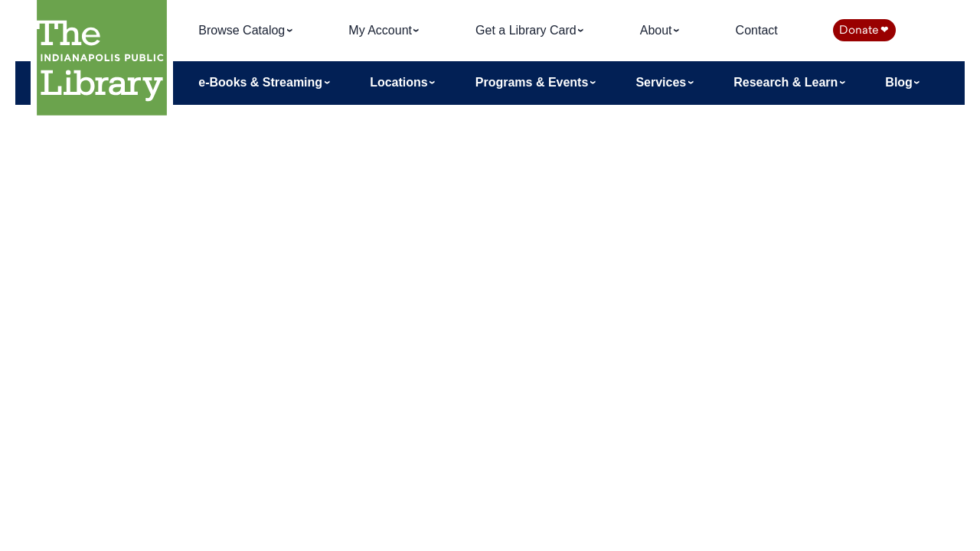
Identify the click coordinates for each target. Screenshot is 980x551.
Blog (900, 82)
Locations (400, 82)
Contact (757, 30)
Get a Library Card (528, 30)
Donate (864, 30)
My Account (382, 30)
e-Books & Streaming (262, 82)
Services (662, 82)
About (658, 30)
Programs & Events (534, 82)
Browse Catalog (243, 30)
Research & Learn (787, 82)
